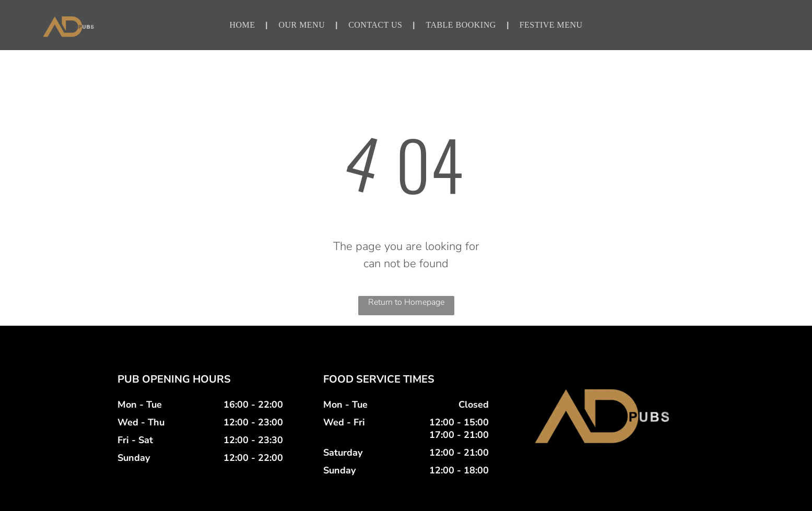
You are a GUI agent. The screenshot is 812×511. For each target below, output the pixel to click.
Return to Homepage (406, 302)
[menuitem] (243, 25)
